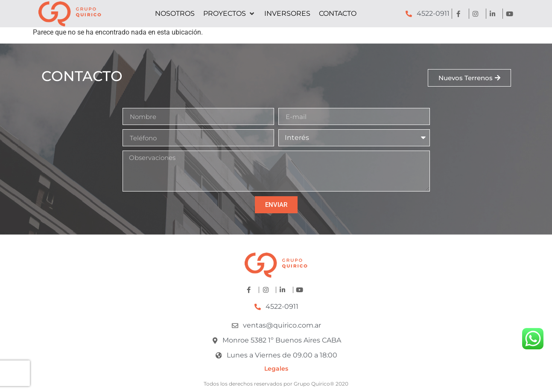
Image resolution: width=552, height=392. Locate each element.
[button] (229, 14)
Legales (276, 369)
